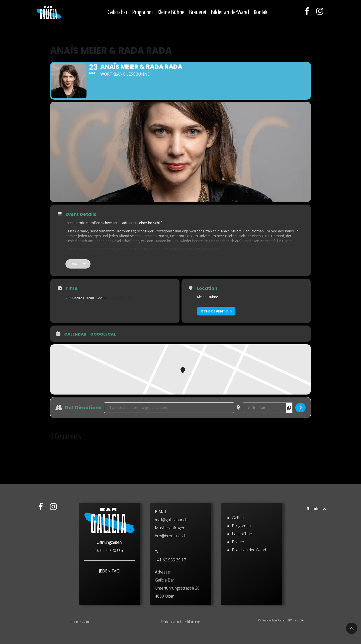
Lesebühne (242, 574)
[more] (78, 264)
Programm (241, 566)
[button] (352, 628)
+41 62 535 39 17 (170, 600)
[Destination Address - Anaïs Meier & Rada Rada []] (268, 408)
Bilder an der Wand (249, 590)
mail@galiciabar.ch (171, 560)
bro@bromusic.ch (171, 576)
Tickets (71, 257)
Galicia (238, 558)
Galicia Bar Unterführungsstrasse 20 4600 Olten (177, 628)
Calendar (75, 334)
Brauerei (240, 582)
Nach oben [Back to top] (317, 509)
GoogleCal (103, 334)
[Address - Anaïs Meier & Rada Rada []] (169, 408)
